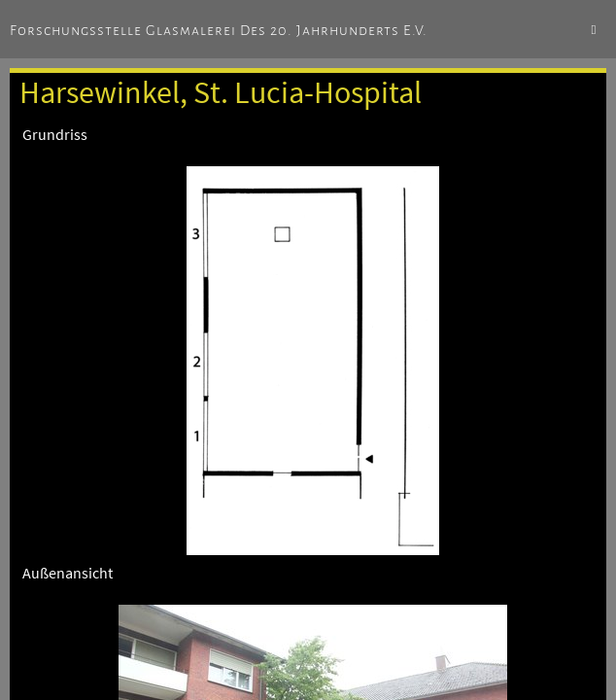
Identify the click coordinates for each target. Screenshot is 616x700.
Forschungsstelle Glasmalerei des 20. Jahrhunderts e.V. (219, 30)
